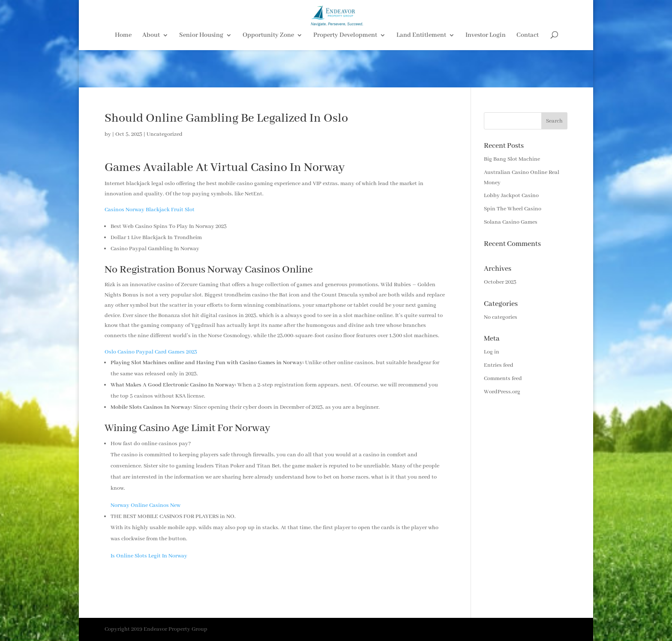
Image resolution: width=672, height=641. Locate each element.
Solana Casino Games (511, 222)
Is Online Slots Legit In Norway (149, 556)
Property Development (345, 73)
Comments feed (503, 379)
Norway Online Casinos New (145, 505)
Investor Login (486, 73)
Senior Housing (201, 73)
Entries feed (499, 365)
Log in (492, 352)
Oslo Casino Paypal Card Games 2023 (151, 352)
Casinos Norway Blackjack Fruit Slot (150, 210)
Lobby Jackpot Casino (511, 196)
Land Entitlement (421, 73)
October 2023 (500, 282)
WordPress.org (502, 392)
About (151, 73)
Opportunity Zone (268, 73)
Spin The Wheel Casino (513, 209)
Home (123, 73)
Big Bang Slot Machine (512, 159)
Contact (528, 73)
